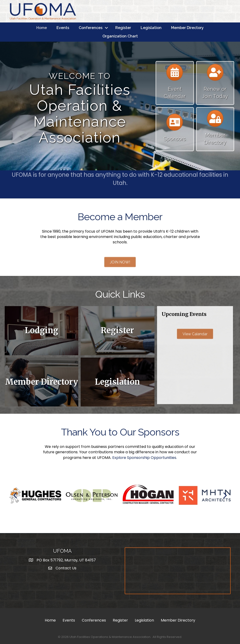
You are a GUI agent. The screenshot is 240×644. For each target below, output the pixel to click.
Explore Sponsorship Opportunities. (145, 458)
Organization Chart (120, 36)
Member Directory (187, 28)
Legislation (151, 28)
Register (123, 28)
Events (63, 28)
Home (42, 28)
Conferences (91, 28)
